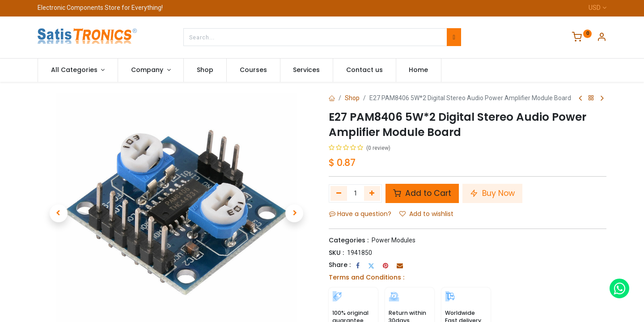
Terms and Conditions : (366, 277)
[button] (58, 213)
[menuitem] (205, 70)
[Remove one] (339, 193)
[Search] (454, 37)
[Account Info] (602, 38)
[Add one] (372, 193)
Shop (352, 98)
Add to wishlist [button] (426, 214)
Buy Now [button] (492, 193)
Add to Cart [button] (422, 193)
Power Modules (394, 240)
